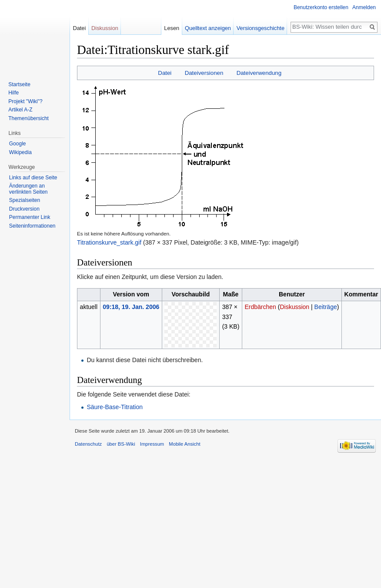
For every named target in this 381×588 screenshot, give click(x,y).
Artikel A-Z (20, 110)
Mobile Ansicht (184, 444)
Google (18, 144)
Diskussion (294, 307)
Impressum (152, 444)
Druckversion (24, 209)
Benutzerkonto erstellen (321, 7)
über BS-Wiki (121, 444)
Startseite (19, 84)
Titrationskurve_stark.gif (109, 242)
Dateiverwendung (259, 73)
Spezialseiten (25, 200)
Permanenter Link (30, 217)
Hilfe (13, 93)
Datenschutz (88, 444)
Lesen (172, 28)
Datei (165, 73)
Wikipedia (20, 152)
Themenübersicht (28, 118)
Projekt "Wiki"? (25, 101)
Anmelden (364, 7)
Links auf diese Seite (33, 178)
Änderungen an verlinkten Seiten (28, 189)
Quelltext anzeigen (208, 28)
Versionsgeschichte (261, 28)
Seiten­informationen (32, 226)
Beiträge (326, 307)
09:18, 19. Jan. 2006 (131, 307)
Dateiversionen (204, 73)
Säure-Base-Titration (115, 407)
